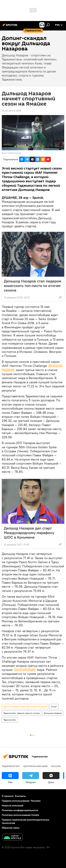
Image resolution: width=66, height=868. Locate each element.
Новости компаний (12, 805)
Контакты (20, 796)
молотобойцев (25, 670)
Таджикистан (10, 720)
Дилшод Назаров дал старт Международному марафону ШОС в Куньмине (29, 533)
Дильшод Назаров (53, 713)
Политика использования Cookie (20, 815)
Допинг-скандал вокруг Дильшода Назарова (25, 706)
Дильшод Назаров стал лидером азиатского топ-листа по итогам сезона (33, 286)
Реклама (36, 801)
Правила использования (16, 801)
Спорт (54, 706)
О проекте (8, 796)
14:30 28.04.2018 (11, 111)
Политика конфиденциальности (20, 810)
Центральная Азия (35, 766)
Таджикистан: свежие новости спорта (21, 713)
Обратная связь (11, 828)
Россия (56, 766)
